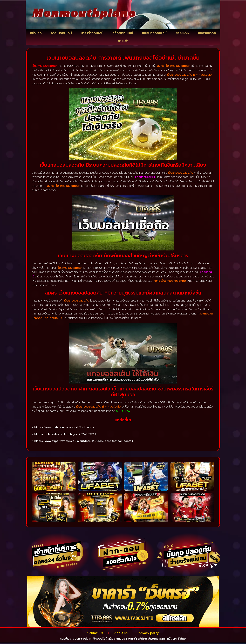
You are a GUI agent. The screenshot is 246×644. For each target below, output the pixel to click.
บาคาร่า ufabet (138, 639)
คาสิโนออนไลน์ (61, 33)
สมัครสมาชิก (207, 33)
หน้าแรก (36, 33)
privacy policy (152, 633)
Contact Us (92, 633)
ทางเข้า (123, 41)
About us (121, 633)
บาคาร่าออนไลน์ (92, 33)
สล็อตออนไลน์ (123, 33)
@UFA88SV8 (124, 411)
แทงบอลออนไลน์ (154, 33)
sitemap (182, 33)
